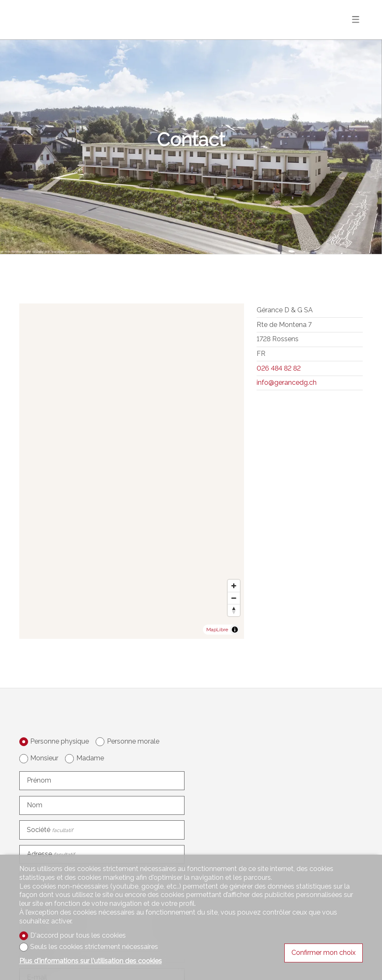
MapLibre (217, 630)
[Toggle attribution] (235, 630)
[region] (132, 471)
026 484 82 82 (279, 368)
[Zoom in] (234, 586)
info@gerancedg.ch (287, 382)
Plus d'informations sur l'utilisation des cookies (91, 961)
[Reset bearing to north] (234, 610)
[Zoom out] (234, 598)
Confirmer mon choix (324, 953)
